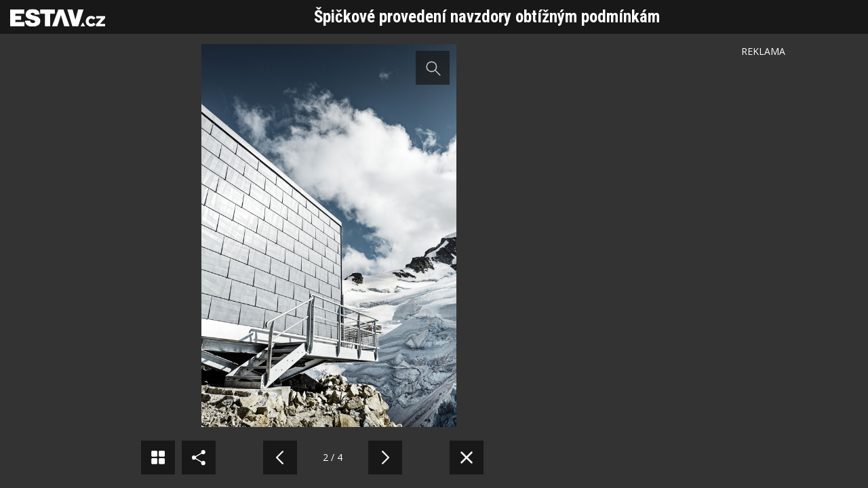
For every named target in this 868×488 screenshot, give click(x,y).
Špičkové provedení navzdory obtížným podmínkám (487, 17)
